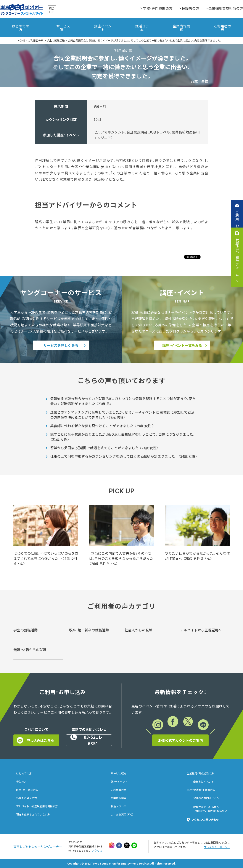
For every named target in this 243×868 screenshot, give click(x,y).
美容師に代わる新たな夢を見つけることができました (102, 426)
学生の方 (21, 782)
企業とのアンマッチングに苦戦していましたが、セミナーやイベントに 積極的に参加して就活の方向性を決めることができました (122, 415)
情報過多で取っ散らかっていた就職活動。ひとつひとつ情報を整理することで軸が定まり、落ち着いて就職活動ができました (123, 401)
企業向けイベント (204, 782)
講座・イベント (119, 782)
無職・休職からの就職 (30, 650)
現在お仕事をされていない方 (33, 814)
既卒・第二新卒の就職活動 (89, 630)
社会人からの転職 (138, 630)
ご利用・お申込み (237, 224)
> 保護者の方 (189, 8)
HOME (21, 40)
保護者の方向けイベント (208, 798)
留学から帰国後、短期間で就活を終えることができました (104, 448)
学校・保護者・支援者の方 (201, 790)
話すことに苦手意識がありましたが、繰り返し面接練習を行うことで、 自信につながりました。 (123, 437)
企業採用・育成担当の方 (200, 773)
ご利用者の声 (222, 28)
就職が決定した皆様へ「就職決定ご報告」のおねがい (210, 809)
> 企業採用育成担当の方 (224, 8)
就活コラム (142, 28)
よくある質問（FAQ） (122, 814)
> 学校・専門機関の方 (156, 8)
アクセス (97, 850)
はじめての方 (21, 28)
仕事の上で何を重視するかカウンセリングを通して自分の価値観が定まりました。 (124, 456)
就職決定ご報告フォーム (237, 257)
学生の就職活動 (56, 40)
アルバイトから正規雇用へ (201, 630)
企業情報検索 (181, 28)
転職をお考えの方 (27, 798)
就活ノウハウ (119, 806)
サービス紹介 (119, 773)
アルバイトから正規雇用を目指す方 (37, 806)
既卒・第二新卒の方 (27, 790)
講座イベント (103, 28)
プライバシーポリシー (217, 847)
